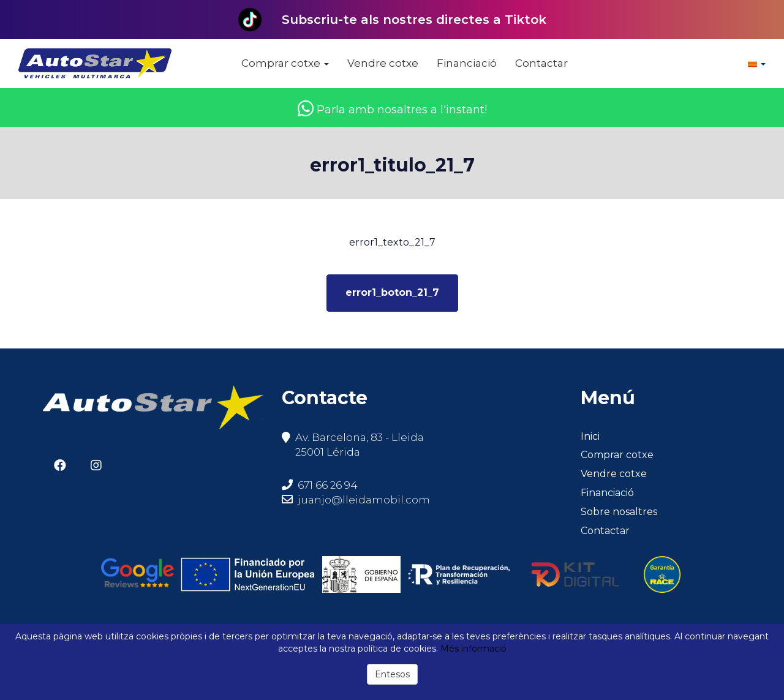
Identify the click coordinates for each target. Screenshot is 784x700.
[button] (757, 64)
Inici (590, 436)
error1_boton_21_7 (392, 292)
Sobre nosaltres (619, 512)
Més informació (473, 649)
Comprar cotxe (285, 63)
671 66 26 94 (320, 485)
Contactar (541, 63)
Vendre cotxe (383, 63)
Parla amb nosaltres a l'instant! (392, 110)
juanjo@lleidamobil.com (364, 500)
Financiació (467, 63)
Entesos (392, 674)
